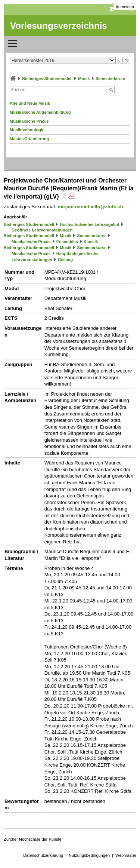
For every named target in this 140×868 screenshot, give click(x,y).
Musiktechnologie (27, 130)
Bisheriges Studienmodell (47, 79)
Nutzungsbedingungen (89, 855)
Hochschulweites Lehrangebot (90, 224)
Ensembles (67, 242)
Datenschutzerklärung (43, 855)
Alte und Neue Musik (30, 103)
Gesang (65, 260)
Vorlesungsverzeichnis (59, 26)
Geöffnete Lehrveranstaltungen (42, 230)
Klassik (91, 242)
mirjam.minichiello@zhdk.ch (91, 207)
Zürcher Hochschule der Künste (33, 839)
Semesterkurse (110, 79)
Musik (84, 79)
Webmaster (126, 855)
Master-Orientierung (29, 139)
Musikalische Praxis (29, 121)
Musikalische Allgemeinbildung (40, 112)
